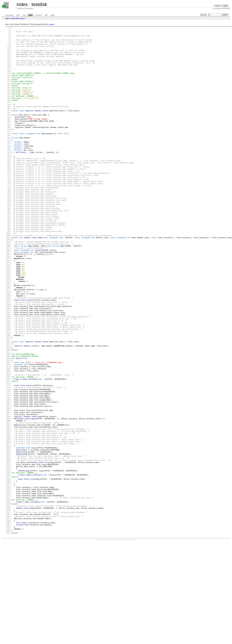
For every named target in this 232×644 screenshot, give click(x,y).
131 (8, 352)
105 (8, 287)
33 (8, 108)
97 (8, 267)
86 (8, 240)
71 (8, 203)
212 (8, 555)
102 (8, 280)
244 (8, 635)
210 (8, 550)
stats (53, 15)
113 (8, 307)
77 (8, 218)
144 (8, 385)
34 (8, 110)
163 (8, 432)
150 (8, 400)
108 (8, 295)
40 (8, 125)
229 (8, 597)
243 (8, 632)
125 (8, 337)
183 (8, 482)
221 (8, 577)
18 (8, 70)
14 (8, 60)
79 (8, 223)
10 (8, 50)
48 (8, 145)
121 (8, 327)
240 (8, 625)
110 (8, 300)
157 (8, 417)
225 (8, 587)
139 (8, 372)
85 (8, 238)
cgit (107, 642)
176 (8, 465)
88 (8, 245)
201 (8, 527)
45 (8, 138)
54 (8, 160)
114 (8, 310)
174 (8, 460)
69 (8, 198)
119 (8, 322)
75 (8, 213)
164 (8, 435)
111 (8, 302)
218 (8, 570)
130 (8, 350)
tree (30, 15)
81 (8, 228)
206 (8, 540)
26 (8, 90)
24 (8, 85)
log (24, 15)
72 (8, 205)
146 (8, 390)
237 (8, 617)
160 (8, 425)
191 (8, 502)
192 (8, 505)
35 (8, 113)
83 (8, 233)
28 (8, 95)
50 (8, 150)
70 (8, 200)
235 (8, 612)
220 (8, 575)
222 (8, 580)
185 (8, 487)
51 (8, 153)
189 (8, 497)
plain (52, 24)
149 (8, 397)
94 (8, 260)
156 (8, 415)
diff (46, 15)
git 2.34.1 (112, 642)
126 (8, 340)
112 (8, 305)
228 (8, 595)
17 (8, 68)
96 (8, 265)
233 (8, 607)
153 (8, 407)
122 (8, 330)
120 (8, 325)
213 (8, 557)
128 (8, 345)
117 (8, 317)
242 (8, 630)
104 (8, 285)
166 (8, 440)
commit (38, 15)
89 (8, 248)
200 (8, 525)
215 (8, 562)
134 (8, 360)
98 (8, 270)
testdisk (39, 4)
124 (8, 335)
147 (8, 392)
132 (8, 355)
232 (8, 605)
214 (8, 560)
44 (8, 135)
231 (8, 602)
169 (8, 447)
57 (8, 168)
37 (8, 118)
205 (8, 537)
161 (8, 427)
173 (8, 457)
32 (8, 105)
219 (8, 572)
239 (8, 622)
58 (8, 170)
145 (8, 387)
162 (8, 430)
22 (8, 80)
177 (8, 467)
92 (8, 255)
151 (8, 402)
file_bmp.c (21, 18)
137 (8, 367)
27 (8, 93)
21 (8, 78)
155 (8, 412)
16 (8, 65)
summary (9, 15)
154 (8, 410)
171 (8, 452)
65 (8, 188)
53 (8, 158)
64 (8, 185)
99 (8, 272)
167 (8, 442)
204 (8, 535)
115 (8, 312)
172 (8, 455)
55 (8, 163)
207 (8, 542)
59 (8, 173)
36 (8, 115)
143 (8, 382)
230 (8, 600)
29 (8, 98)
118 (8, 320)
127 (8, 342)
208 (8, 545)
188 (8, 495)
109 (8, 297)
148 (8, 395)
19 (8, 73)
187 (8, 492)
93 (8, 257)
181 (8, 477)
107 (8, 292)
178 (8, 470)
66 (8, 190)
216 (8, 565)
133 (8, 357)
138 (8, 370)
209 (8, 547)
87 (8, 243)
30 (8, 100)
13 (8, 58)
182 (8, 480)
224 (8, 585)
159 (8, 422)
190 (8, 500)
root (12, 18)
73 (8, 208)
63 (8, 183)
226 (8, 590)
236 (8, 615)
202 (8, 530)
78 (8, 220)
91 (8, 252)
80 (8, 225)
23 (8, 83)
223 (8, 582)
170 (8, 450)
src (15, 18)
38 (8, 120)
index (22, 4)
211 (8, 552)
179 (8, 472)
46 (8, 140)
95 (8, 262)
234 (8, 610)
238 (8, 620)
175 (8, 462)
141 (8, 377)
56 (8, 165)
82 (8, 230)
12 (8, 55)
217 (8, 567)
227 (8, 592)
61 (8, 178)
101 (8, 277)
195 (8, 512)
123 (8, 332)
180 (8, 475)
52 (8, 155)
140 (8, 375)
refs (18, 15)
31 (8, 103)
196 (8, 515)
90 (8, 250)
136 (8, 365)
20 (8, 75)
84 (8, 235)
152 (8, 405)
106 (8, 290)
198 (8, 520)
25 (8, 88)
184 (8, 485)
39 (8, 123)
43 (8, 133)
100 (8, 275)
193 (8, 507)
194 (8, 510)
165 (8, 437)
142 (8, 380)
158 (8, 420)
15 (8, 63)
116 (8, 315)
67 (8, 193)
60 (8, 175)
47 (8, 143)
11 (8, 53)
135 (8, 362)
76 (8, 215)
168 (8, 445)
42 (8, 130)
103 (8, 282)
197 (8, 517)
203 (8, 532)
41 (8, 128)
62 (8, 180)
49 (8, 148)
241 (8, 627)
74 (8, 210)
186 (8, 490)
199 (8, 522)
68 (8, 195)
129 (8, 347)
